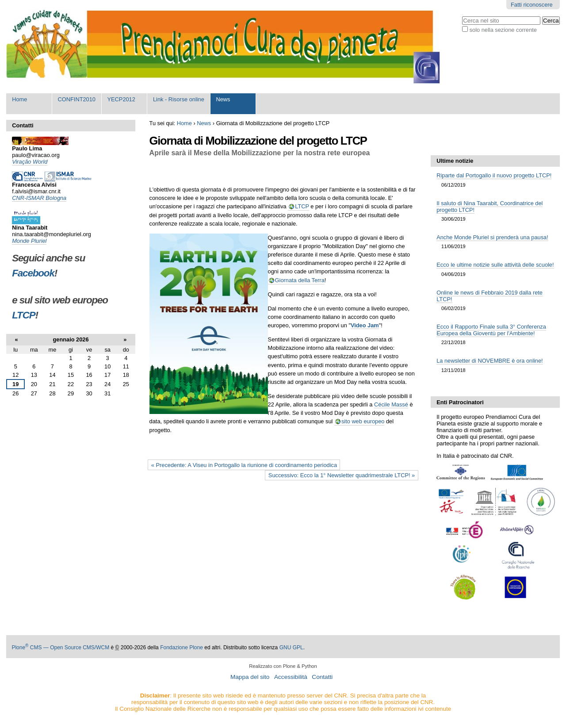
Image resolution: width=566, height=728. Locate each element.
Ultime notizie (455, 161)
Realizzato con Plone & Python (283, 666)
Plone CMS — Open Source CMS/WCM (60, 648)
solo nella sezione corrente (503, 30)
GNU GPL (291, 648)
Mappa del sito (250, 677)
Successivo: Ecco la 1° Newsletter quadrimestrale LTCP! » (342, 475)
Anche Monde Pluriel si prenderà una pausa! (492, 237)
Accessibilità (291, 677)
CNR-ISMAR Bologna (39, 198)
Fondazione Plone (182, 648)
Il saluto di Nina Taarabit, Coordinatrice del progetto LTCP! (490, 207)
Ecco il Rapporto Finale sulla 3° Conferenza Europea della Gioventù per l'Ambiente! (491, 330)
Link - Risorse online (179, 99)
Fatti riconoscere (532, 5)
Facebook (33, 273)
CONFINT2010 (77, 99)
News (223, 99)
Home (19, 99)
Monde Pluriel (29, 241)
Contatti (322, 677)
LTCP (302, 206)
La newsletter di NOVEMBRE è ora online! (490, 361)
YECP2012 (121, 99)
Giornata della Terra (300, 280)
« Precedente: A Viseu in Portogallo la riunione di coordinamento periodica (244, 465)
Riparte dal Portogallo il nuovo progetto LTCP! (494, 175)
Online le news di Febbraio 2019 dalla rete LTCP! (490, 296)
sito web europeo (363, 421)
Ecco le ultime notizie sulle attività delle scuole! (495, 265)
